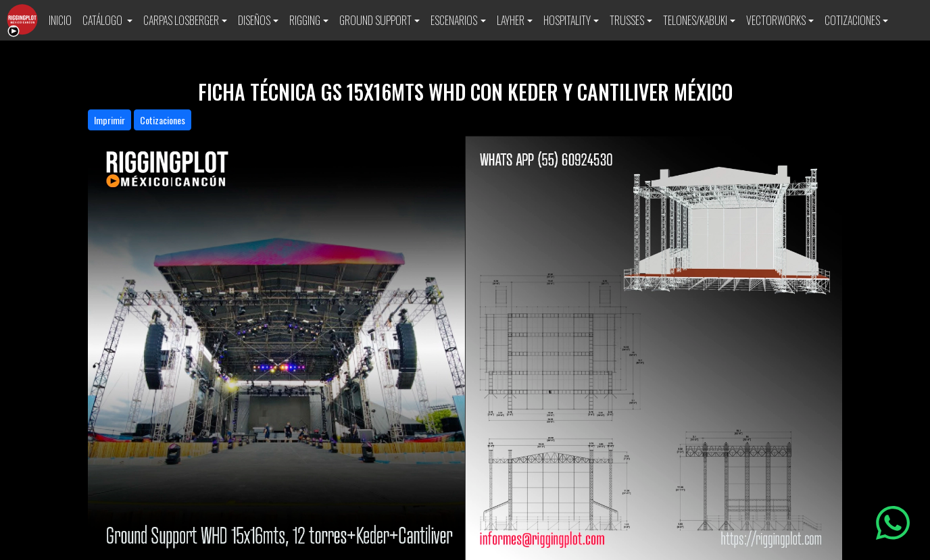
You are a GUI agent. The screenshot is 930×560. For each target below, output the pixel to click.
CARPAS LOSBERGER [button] (181, 20)
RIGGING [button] (305, 20)
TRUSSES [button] (627, 20)
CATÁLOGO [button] (103, 20)
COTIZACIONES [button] (852, 20)
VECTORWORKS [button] (776, 20)
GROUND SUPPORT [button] (375, 20)
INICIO (60, 20)
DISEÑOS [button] (254, 20)
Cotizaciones (163, 120)
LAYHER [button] (511, 20)
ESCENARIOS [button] (454, 20)
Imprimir (109, 120)
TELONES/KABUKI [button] (695, 20)
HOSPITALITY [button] (567, 20)
